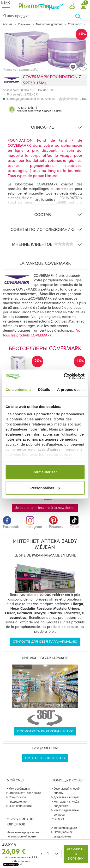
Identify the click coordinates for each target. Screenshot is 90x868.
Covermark (75, 24)
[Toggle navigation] (6, 6)
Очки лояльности (20, 806)
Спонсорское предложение (18, 799)
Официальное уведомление (63, 834)
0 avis (83, 99)
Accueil (8, 24)
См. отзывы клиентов (45, 758)
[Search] (38, 16)
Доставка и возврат (67, 797)
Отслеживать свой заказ (25, 793)
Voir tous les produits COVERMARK (43, 333)
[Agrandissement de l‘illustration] (45, 50)
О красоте (24, 24)
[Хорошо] (82, 16)
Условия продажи (65, 828)
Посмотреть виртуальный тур (45, 731)
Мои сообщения (19, 789)
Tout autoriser (45, 472)
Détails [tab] (44, 390)
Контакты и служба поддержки (66, 804)
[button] (72, 6)
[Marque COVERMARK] (12, 80)
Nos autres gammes (49, 24)
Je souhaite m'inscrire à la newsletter (45, 508)
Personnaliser (45, 488)
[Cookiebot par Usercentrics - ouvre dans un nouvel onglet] (64, 376)
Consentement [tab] (18, 390)
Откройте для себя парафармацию (45, 642)
